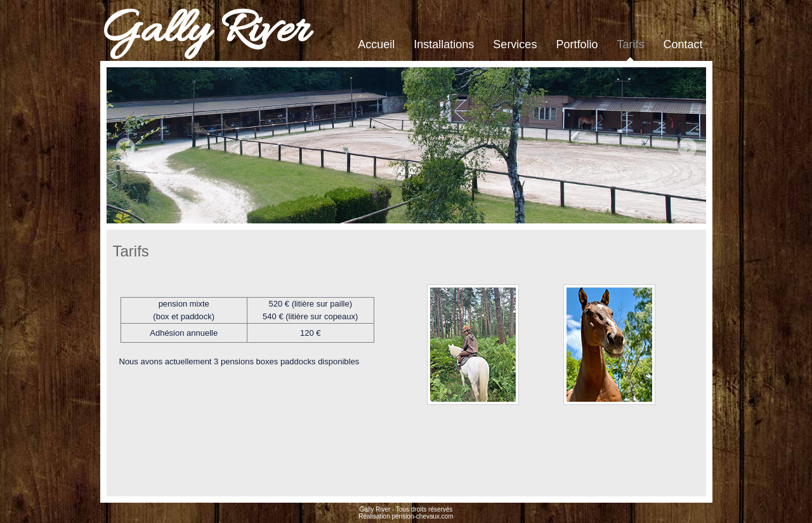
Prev (126, 147)
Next (687, 147)
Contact (683, 44)
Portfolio (577, 44)
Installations (444, 44)
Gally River (205, 32)
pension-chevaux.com (422, 516)
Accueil (376, 44)
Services (515, 44)
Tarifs (630, 44)
